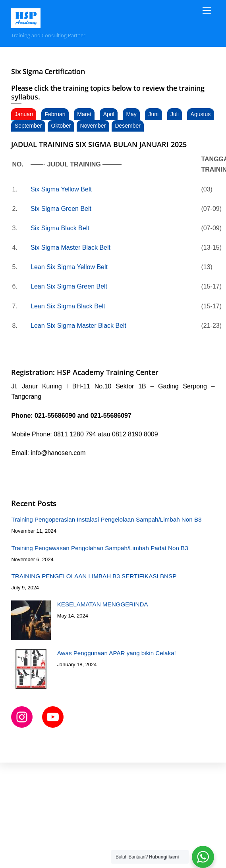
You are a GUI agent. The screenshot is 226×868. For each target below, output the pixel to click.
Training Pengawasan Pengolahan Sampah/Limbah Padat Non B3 (99, 548)
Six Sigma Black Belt (60, 228)
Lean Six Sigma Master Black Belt (78, 326)
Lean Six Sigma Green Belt (69, 286)
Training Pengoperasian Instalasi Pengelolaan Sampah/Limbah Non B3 (106, 519)
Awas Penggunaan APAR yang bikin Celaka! (117, 653)
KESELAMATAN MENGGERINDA (103, 604)
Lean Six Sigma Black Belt (68, 306)
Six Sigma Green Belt (61, 209)
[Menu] (207, 11)
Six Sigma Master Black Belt (71, 248)
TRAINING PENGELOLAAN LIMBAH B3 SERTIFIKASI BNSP (94, 576)
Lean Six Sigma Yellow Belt (70, 267)
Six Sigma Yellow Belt (62, 189)
